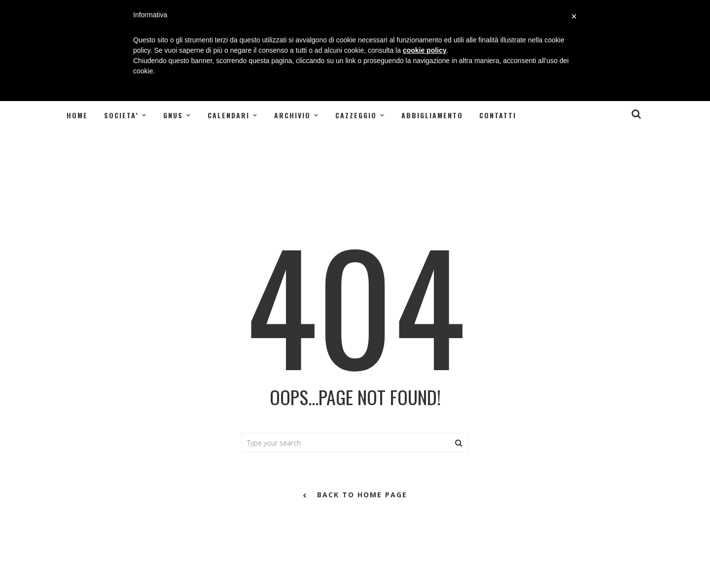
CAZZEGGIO (356, 115)
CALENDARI (229, 115)
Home (77, 115)
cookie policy (425, 50)
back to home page (355, 495)
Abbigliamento (432, 115)
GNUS (173, 115)
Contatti (498, 115)
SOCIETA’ (121, 115)
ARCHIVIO (292, 115)
